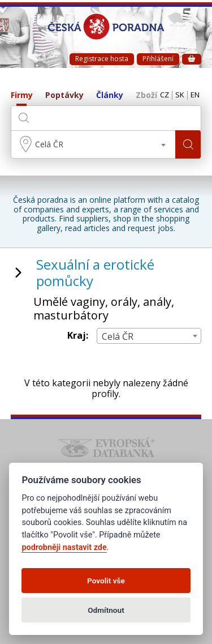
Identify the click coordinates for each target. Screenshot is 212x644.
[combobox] (94, 144)
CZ (165, 95)
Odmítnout (106, 610)
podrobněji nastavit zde (64, 547)
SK (180, 95)
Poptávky (64, 95)
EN (195, 95)
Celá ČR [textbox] (49, 144)
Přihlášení (158, 59)
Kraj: (78, 336)
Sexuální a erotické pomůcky (95, 272)
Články (110, 95)
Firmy (22, 95)
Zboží (146, 95)
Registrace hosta (102, 59)
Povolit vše (106, 581)
